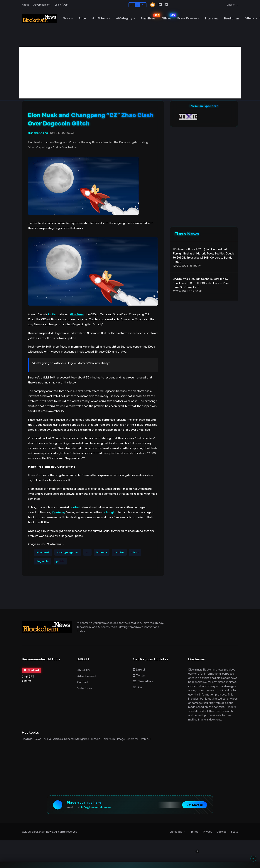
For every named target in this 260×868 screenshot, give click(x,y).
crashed (75, 507)
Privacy (207, 832)
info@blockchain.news (96, 808)
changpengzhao (68, 552)
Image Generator (128, 739)
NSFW (47, 739)
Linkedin (140, 670)
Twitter (139, 676)
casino (26, 681)
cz (87, 552)
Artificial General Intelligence (71, 739)
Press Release (187, 18)
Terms (194, 832)
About (25, 5)
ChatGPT (28, 677)
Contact (83, 682)
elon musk (43, 552)
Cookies (222, 832)
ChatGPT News (32, 739)
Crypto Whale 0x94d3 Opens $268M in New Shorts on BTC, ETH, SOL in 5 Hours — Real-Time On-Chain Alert (201, 283)
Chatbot (32, 670)
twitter (119, 552)
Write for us (85, 688)
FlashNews (150, 17)
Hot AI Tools (100, 18)
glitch (60, 561)
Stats (235, 832)
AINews (168, 17)
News (67, 18)
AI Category (124, 18)
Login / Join (61, 5)
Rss (138, 687)
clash (135, 552)
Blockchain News (42, 832)
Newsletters (143, 681)
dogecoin (43, 561)
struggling (111, 512)
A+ (143, 5)
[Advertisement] (130, 73)
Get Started (195, 805)
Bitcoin (96, 739)
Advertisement (42, 5)
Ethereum (109, 739)
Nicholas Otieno (38, 133)
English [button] (231, 5)
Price (82, 19)
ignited (53, 314)
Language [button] (176, 832)
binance (102, 552)
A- (132, 5)
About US (83, 670)
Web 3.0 (146, 739)
